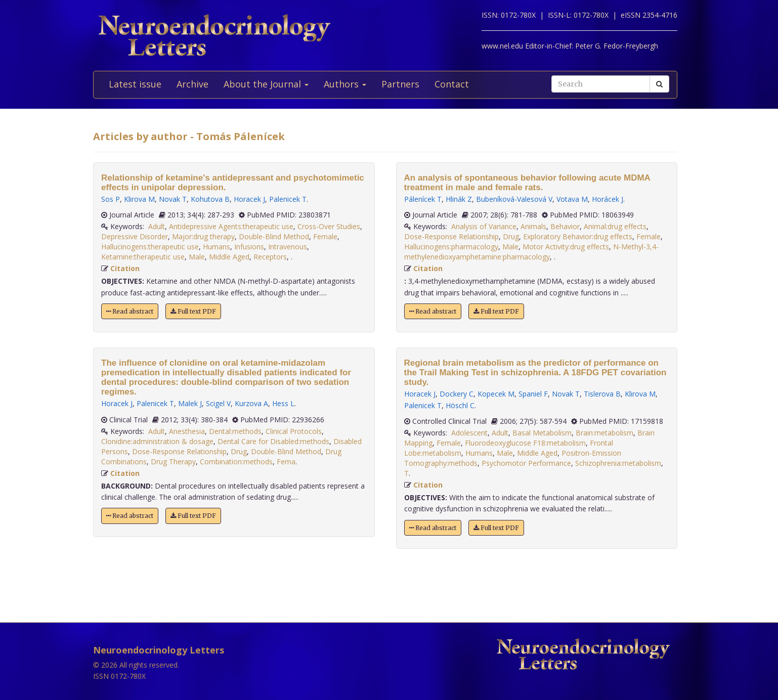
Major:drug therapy (203, 236)
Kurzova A (251, 403)
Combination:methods (236, 462)
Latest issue (135, 84)
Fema (286, 462)
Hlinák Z (459, 199)
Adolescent (469, 433)
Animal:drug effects (615, 226)
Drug (239, 451)
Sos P (111, 199)
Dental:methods (235, 431)
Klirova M (139, 199)
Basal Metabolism (542, 433)
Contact (452, 84)
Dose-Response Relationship (179, 451)
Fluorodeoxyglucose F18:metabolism (525, 443)
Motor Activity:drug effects (566, 247)
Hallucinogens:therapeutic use (150, 247)
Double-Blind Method (274, 236)
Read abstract (130, 311)
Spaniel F (533, 394)
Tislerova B (602, 394)
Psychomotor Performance (526, 463)
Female (325, 236)
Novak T (173, 199)
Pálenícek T (423, 199)
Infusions (249, 247)
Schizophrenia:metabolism (618, 463)
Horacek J (249, 199)
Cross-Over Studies (329, 226)
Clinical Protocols (294, 431)
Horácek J (608, 199)
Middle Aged (229, 257)
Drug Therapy (173, 462)
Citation (125, 268)
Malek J (190, 403)
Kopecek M (496, 394)
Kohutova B (210, 199)
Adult (157, 226)
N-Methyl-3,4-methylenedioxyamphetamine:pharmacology (531, 252)
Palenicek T (288, 199)
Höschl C (460, 405)
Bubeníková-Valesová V (514, 199)
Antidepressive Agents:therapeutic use (231, 226)
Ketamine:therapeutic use (143, 257)
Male (197, 257)
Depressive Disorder (135, 236)
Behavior (565, 226)
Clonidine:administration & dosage (157, 441)
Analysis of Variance (484, 226)
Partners (400, 84)
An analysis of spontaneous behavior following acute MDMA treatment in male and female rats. (527, 183)
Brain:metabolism (604, 433)
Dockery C (457, 394)
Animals (533, 226)
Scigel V (218, 403)
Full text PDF (193, 311)
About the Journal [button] (266, 84)
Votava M (572, 199)
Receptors (270, 257)
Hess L (283, 403)
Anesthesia (187, 431)
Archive (192, 84)
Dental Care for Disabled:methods (273, 441)
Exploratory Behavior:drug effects (578, 236)
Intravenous (288, 247)
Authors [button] (345, 84)
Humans (217, 247)
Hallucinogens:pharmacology (451, 247)
